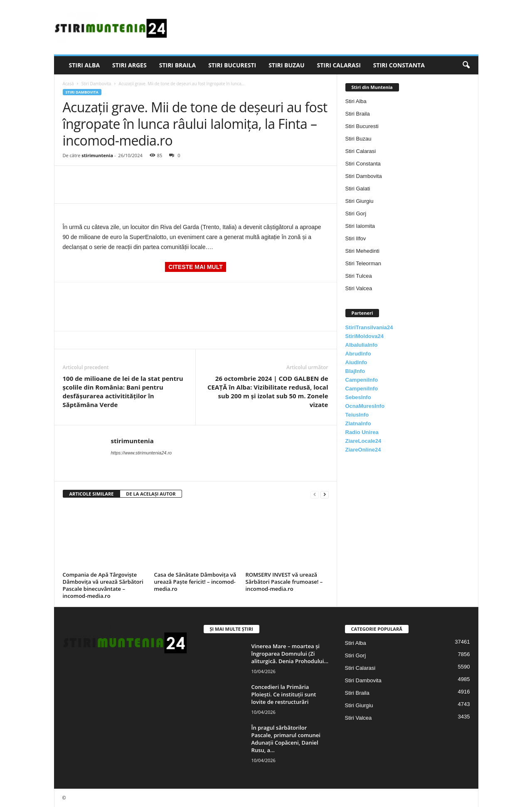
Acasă (68, 84)
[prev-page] (315, 494)
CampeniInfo (362, 380)
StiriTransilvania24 (369, 327)
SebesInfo (358, 397)
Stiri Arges (129, 65)
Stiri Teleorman (363, 263)
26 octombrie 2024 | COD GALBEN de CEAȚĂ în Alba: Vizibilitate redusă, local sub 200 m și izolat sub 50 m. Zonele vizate (268, 391)
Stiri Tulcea (359, 276)
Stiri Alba (85, 65)
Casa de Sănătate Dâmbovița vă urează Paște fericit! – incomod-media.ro (195, 582)
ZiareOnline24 (363, 450)
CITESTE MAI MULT (195, 267)
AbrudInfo (358, 354)
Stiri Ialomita (360, 226)
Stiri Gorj (356, 213)
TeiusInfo (357, 415)
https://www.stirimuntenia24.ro (142, 453)
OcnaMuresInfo (365, 406)
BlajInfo (355, 371)
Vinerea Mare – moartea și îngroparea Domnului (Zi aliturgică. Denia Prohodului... (290, 654)
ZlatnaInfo (358, 423)
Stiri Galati (358, 189)
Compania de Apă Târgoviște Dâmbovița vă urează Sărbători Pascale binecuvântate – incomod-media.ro (103, 585)
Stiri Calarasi (339, 65)
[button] (466, 65)
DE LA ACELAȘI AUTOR (151, 494)
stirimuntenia (97, 155)
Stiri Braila (177, 65)
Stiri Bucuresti (232, 65)
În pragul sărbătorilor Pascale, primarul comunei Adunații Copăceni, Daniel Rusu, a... (286, 739)
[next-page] (325, 494)
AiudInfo (356, 362)
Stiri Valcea (359, 288)
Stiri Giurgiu (360, 201)
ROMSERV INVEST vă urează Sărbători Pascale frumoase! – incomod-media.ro (284, 582)
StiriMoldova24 (365, 336)
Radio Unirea (362, 432)
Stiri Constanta (399, 65)
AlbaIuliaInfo (362, 345)
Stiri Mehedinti (362, 251)
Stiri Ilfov (356, 238)
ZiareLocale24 (363, 441)
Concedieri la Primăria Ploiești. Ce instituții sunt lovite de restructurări (284, 694)
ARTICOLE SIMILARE (92, 494)
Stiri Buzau (286, 65)
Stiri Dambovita (96, 84)
